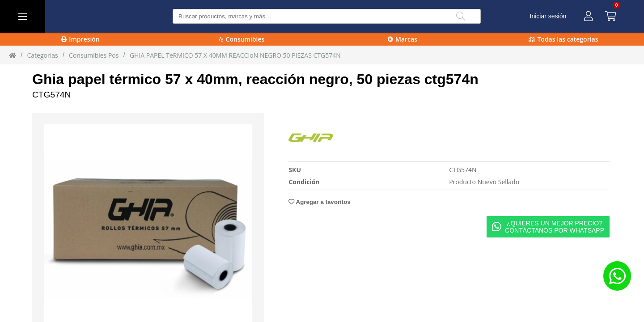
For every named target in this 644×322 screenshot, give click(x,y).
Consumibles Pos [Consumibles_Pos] (94, 55)
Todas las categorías (563, 39)
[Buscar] (461, 16)
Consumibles (242, 39)
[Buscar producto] (327, 16)
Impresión (80, 39)
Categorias (42, 55)
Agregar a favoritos (319, 202)
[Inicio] (13, 55)
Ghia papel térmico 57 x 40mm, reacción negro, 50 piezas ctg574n (255, 79)
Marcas (402, 39)
